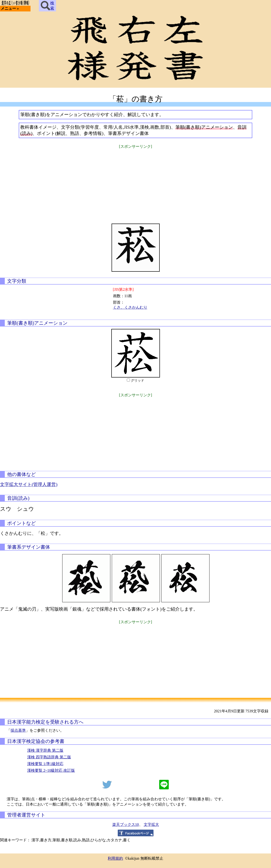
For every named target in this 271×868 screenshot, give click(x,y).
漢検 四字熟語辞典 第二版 (49, 757)
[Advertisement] (136, 183)
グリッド (138, 380)
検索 (47, 6)
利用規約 (115, 858)
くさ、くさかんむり (130, 307)
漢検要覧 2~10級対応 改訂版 (51, 770)
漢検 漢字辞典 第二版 (45, 750)
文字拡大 (151, 825)
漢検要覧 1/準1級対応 (45, 764)
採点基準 (18, 730)
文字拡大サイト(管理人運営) (29, 484)
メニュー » (10, 8)
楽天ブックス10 (126, 825)
